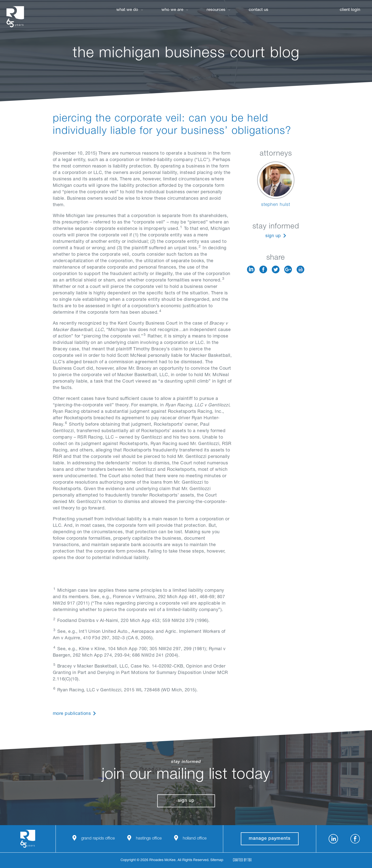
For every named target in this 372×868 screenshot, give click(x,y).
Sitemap (217, 860)
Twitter (276, 269)
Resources (216, 10)
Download (300, 269)
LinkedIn (251, 269)
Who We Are (172, 10)
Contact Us (259, 10)
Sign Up (273, 236)
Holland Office (195, 839)
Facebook (263, 269)
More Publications (72, 714)
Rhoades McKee (15, 17)
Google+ (288, 269)
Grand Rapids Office (98, 839)
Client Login (350, 10)
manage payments (270, 839)
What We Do (127, 10)
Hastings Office (149, 839)
